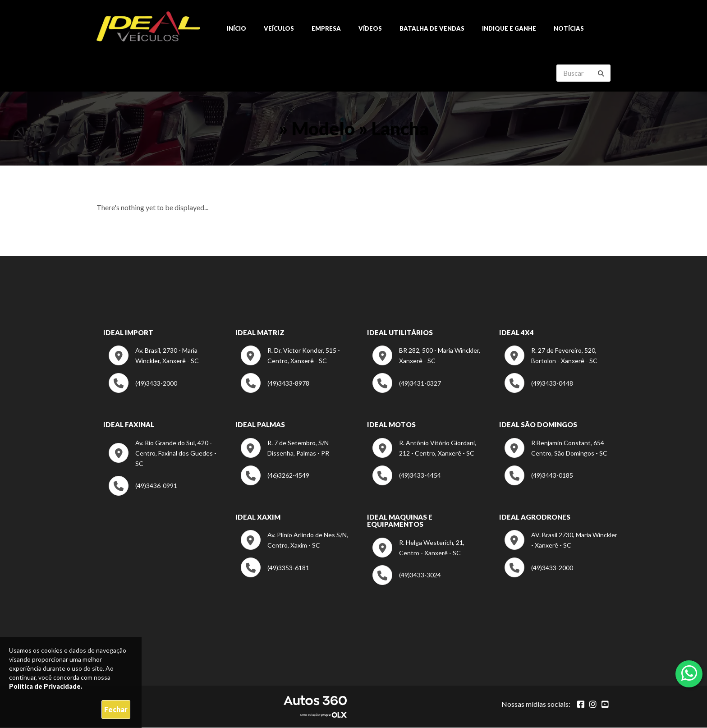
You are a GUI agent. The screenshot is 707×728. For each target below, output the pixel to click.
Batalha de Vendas (432, 29)
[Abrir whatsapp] (689, 673)
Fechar (116, 709)
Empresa (326, 29)
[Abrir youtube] (605, 705)
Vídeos (370, 29)
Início (236, 29)
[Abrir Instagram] (593, 705)
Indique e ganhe (509, 29)
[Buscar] (601, 74)
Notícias (569, 29)
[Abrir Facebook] (581, 705)
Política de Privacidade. (46, 686)
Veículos (279, 29)
